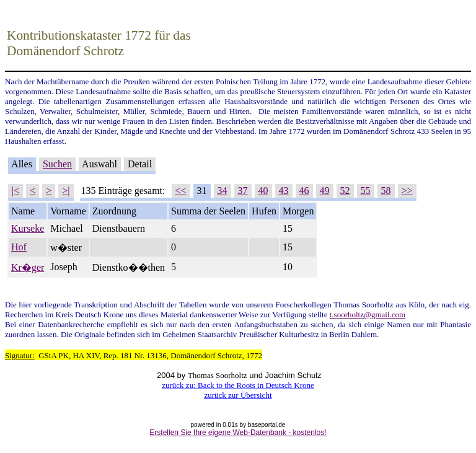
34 (223, 191)
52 (345, 191)
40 (263, 191)
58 (386, 191)
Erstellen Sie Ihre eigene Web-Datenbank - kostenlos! (238, 433)
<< (181, 191)
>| (66, 191)
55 (366, 191)
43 (284, 191)
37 (243, 191)
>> (407, 191)
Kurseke (28, 228)
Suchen (57, 164)
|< (15, 191)
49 (325, 191)
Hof (19, 247)
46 (304, 191)
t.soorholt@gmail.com (368, 314)
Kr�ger (28, 267)
